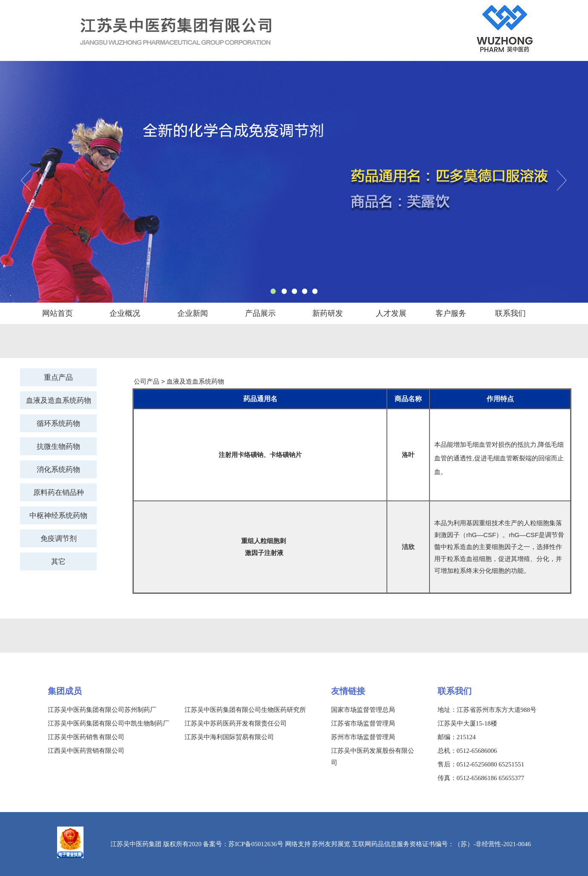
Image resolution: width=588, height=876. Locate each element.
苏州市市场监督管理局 (363, 737)
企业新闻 (193, 313)
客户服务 (451, 313)
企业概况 (125, 313)
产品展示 (260, 313)
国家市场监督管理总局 (363, 710)
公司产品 (147, 381)
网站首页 (58, 313)
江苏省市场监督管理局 (363, 723)
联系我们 (510, 313)
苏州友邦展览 (331, 844)
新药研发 (328, 313)
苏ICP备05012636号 (256, 844)
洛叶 (408, 455)
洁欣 (408, 547)
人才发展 (391, 313)
